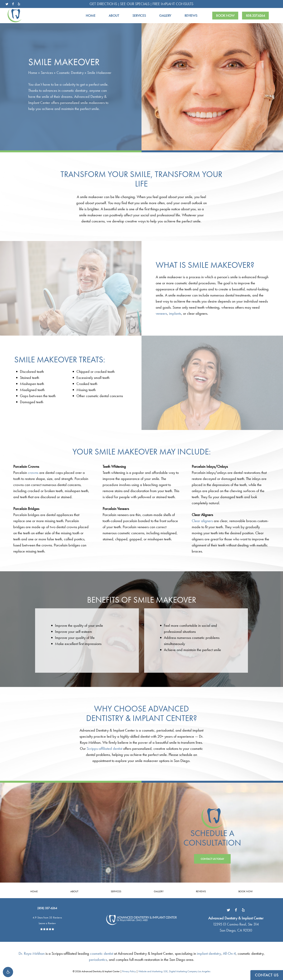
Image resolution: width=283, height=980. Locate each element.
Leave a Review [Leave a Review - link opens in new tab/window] (47, 923)
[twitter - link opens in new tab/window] (7, 4)
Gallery (159, 891)
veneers (161, 313)
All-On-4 (229, 953)
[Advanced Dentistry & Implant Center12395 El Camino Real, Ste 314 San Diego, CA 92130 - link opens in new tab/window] (236, 924)
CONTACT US (267, 975)
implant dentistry (209, 953)
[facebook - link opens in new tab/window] (13, 4)
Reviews (201, 891)
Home (33, 73)
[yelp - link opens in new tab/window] (19, 4)
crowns (33, 473)
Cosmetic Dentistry (70, 73)
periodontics (98, 959)
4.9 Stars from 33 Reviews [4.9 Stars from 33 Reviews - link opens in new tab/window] (47, 918)
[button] (8, 972)
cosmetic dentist (102, 953)
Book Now (246, 891)
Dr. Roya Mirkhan (32, 953)
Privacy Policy (129, 971)
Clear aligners (202, 521)
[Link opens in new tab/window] (228, 910)
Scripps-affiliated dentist (104, 748)
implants (175, 313)
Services (47, 73)
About (74, 891)
